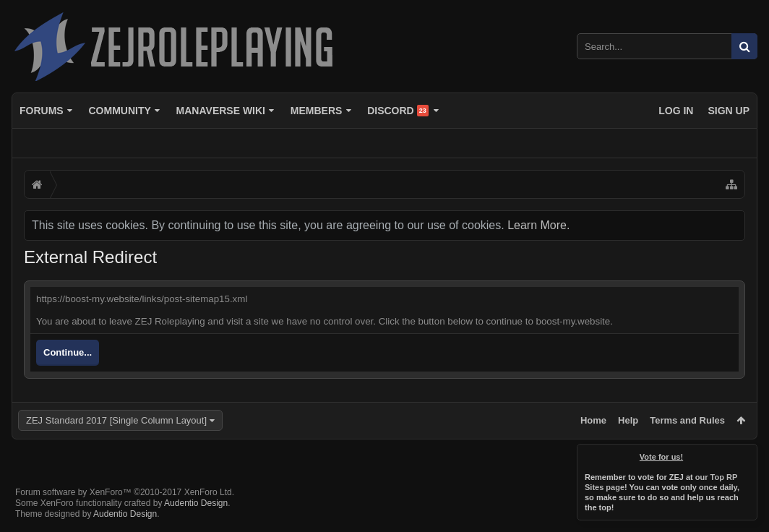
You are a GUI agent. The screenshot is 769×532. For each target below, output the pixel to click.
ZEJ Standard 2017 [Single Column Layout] (116, 420)
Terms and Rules (687, 420)
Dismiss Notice (747, 454)
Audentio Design (196, 503)
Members (317, 111)
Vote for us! (661, 457)
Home (593, 420)
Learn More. (538, 225)
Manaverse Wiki (221, 111)
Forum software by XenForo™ (125, 492)
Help (628, 420)
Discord (398, 111)
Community (119, 111)
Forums (42, 111)
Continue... (68, 352)
